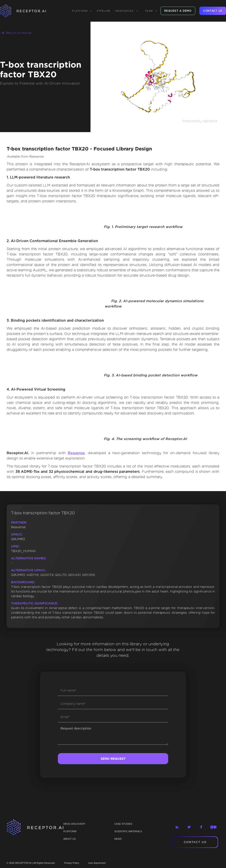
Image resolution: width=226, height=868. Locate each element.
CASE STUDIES (123, 824)
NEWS (118, 839)
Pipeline (104, 11)
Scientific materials (128, 831)
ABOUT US (70, 839)
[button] (82, 11)
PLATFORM (70, 831)
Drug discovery (74, 824)
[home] (29, 11)
